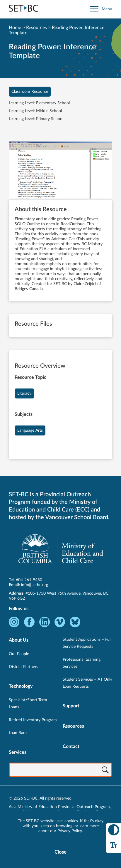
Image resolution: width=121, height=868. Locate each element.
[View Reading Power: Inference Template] (60, 171)
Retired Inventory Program (33, 720)
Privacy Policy (70, 831)
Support (71, 706)
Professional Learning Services (82, 663)
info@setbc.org (35, 585)
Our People (19, 654)
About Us (19, 640)
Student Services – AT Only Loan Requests (87, 683)
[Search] (105, 770)
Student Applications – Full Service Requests (87, 643)
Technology (21, 686)
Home (15, 28)
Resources (36, 28)
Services (18, 752)
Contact (71, 746)
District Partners (23, 667)
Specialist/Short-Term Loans (28, 704)
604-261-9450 (29, 580)
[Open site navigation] (101, 9)
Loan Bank (18, 733)
